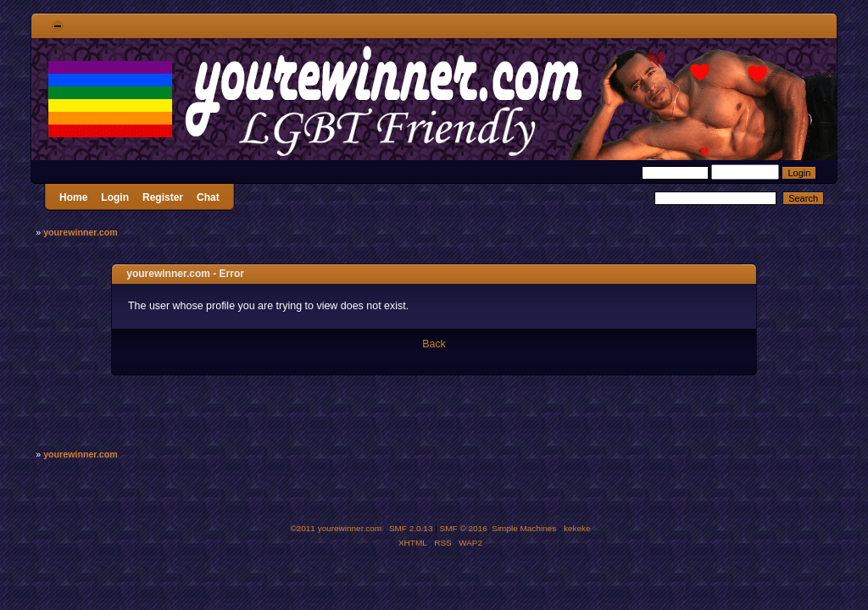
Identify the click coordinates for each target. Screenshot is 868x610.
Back (434, 344)
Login (115, 197)
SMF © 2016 (464, 528)
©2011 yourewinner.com (336, 528)
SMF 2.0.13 (411, 528)
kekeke (577, 528)
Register (163, 197)
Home (73, 197)
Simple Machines (524, 528)
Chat (208, 197)
